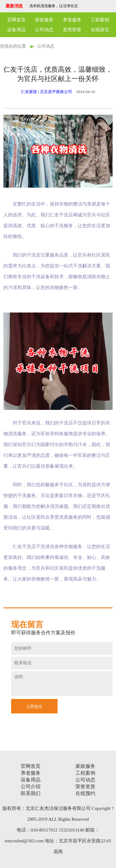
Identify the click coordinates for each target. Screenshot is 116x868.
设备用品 (16, 30)
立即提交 (34, 706)
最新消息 (14, 6)
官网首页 (16, 20)
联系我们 (31, 793)
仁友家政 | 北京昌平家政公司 (47, 92)
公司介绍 (31, 787)
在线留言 (100, 30)
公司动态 (44, 30)
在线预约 (85, 793)
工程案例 (100, 20)
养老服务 (72, 20)
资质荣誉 (72, 30)
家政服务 (44, 20)
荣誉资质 (85, 787)
